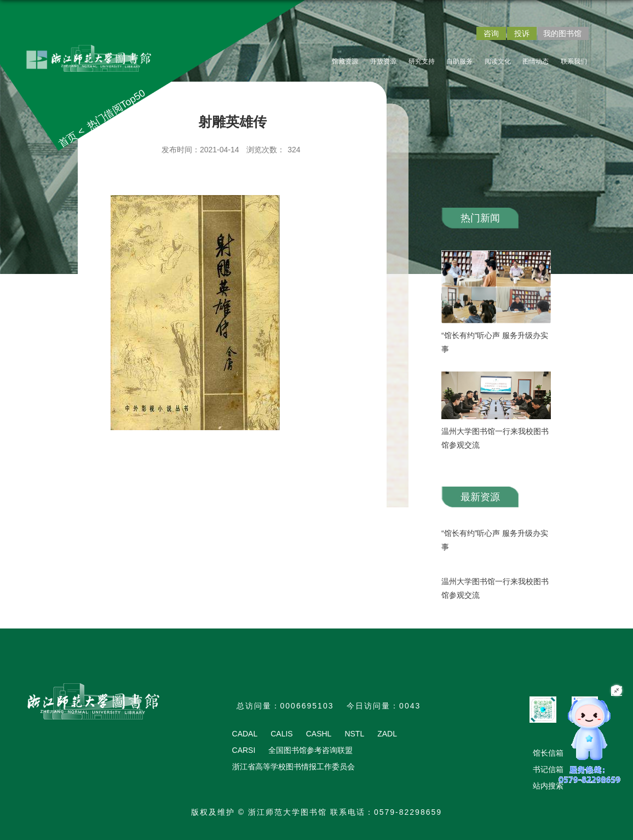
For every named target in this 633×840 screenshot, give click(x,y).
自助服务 (459, 61)
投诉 (522, 33)
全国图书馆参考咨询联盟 (310, 750)
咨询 (491, 33)
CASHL (319, 734)
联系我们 (574, 61)
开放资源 (383, 61)
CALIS (281, 734)
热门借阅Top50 (116, 110)
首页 (68, 140)
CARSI (244, 750)
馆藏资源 (345, 61)
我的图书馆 (562, 33)
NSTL (354, 734)
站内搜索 (548, 786)
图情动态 (536, 61)
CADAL (245, 734)
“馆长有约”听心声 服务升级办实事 (495, 342)
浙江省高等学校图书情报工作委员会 (294, 767)
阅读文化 (498, 61)
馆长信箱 (548, 753)
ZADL (387, 734)
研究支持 (422, 61)
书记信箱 (548, 769)
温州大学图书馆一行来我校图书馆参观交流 (495, 438)
